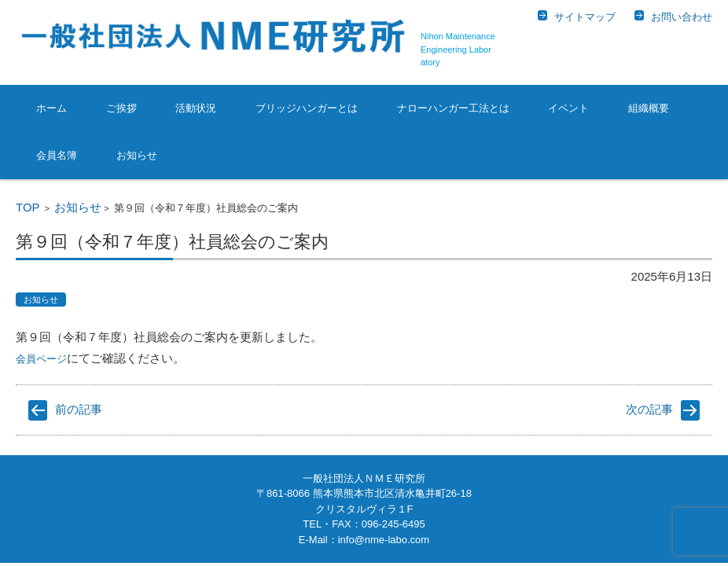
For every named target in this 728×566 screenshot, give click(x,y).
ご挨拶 (121, 108)
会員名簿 (57, 155)
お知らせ (137, 155)
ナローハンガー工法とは (453, 108)
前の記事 (79, 409)
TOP (28, 207)
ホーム (51, 108)
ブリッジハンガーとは (307, 108)
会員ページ (41, 359)
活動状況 (196, 108)
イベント (568, 108)
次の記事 (649, 409)
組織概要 (649, 108)
